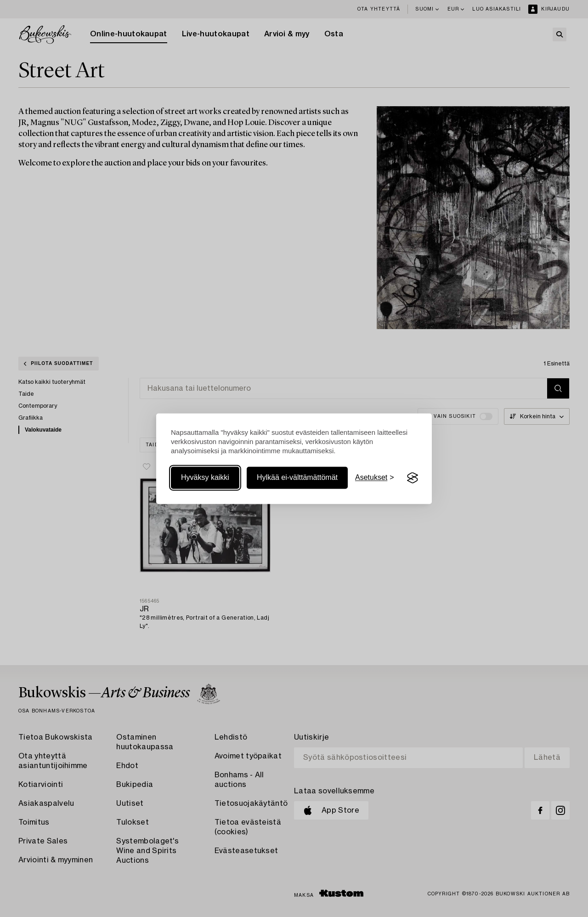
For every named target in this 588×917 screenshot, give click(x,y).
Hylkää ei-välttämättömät (297, 478)
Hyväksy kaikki (205, 478)
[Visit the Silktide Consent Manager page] (413, 478)
